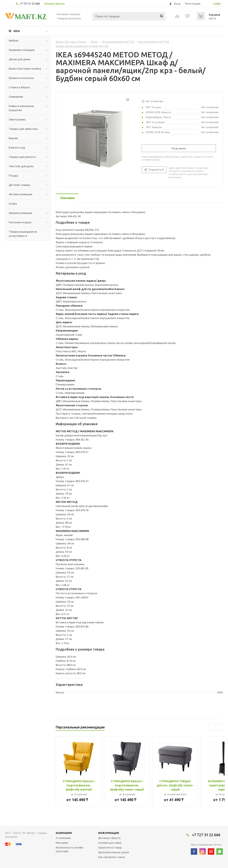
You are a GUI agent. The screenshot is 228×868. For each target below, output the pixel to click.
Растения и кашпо (20, 222)
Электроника (17, 119)
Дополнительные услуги (114, 852)
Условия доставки (110, 843)
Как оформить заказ (112, 857)
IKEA (17, 31)
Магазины (62, 843)
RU (219, 4)
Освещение (16, 97)
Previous (212, 727)
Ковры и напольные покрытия (21, 108)
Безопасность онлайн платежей (69, 849)
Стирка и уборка (19, 87)
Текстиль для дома (21, 166)
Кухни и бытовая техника (25, 69)
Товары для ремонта (22, 157)
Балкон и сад (17, 147)
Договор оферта (109, 838)
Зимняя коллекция (20, 213)
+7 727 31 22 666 (30, 4)
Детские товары (20, 185)
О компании (63, 838)
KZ (215, 4)
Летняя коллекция (20, 194)
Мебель (14, 41)
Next (219, 727)
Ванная (13, 138)
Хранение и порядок (22, 50)
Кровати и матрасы (21, 78)
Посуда (13, 176)
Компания (64, 833)
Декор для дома (19, 59)
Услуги (13, 204)
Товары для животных (23, 129)
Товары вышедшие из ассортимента (23, 234)
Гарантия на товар (110, 847)
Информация (109, 833)
